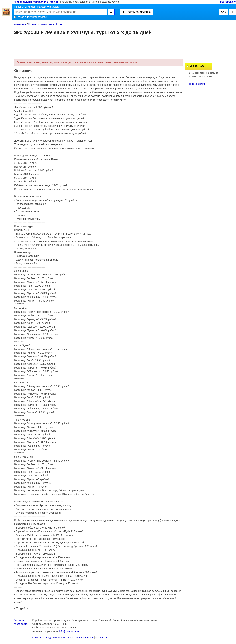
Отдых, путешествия (41, 24)
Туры (59, 24)
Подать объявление (136, 12)
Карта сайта (20, 624)
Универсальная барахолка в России (36, 2)
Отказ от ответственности (80, 637)
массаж (32, 7)
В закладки (197, 84)
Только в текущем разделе (30, 17)
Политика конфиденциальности (49, 637)
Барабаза (19, 620)
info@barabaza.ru (69, 631)
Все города (228, 2)
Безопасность (103, 637)
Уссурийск (20, 24)
